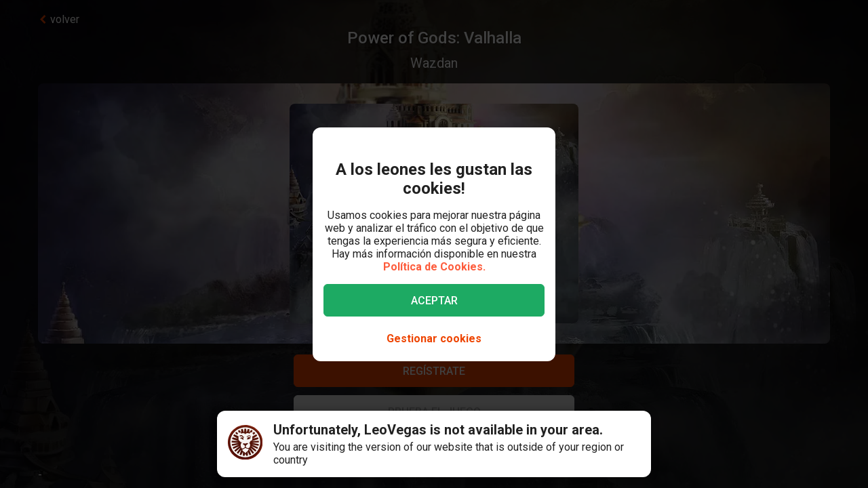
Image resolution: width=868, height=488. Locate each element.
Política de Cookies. (434, 267)
